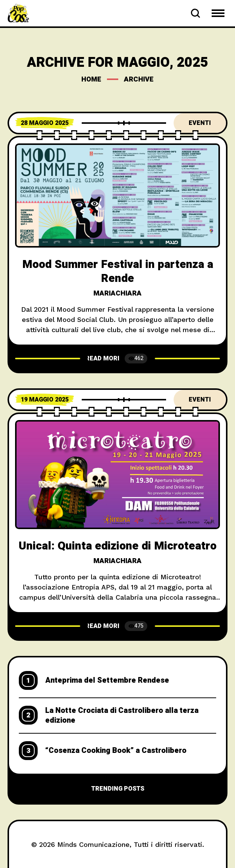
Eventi (200, 123)
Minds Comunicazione (93, 844)
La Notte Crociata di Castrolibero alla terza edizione (122, 716)
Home (91, 79)
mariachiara (117, 293)
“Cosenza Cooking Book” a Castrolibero (116, 751)
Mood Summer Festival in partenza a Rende (118, 272)
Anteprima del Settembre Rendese (107, 680)
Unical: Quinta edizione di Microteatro (118, 546)
